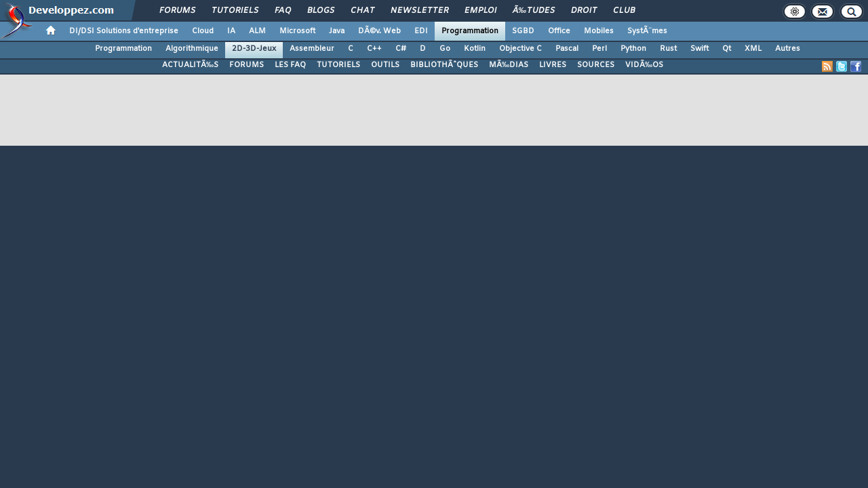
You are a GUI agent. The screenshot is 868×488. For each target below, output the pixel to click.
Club (624, 11)
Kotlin (475, 49)
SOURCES (596, 65)
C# (401, 49)
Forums (177, 11)
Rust (668, 49)
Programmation (470, 31)
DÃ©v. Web (379, 31)
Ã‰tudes (534, 11)
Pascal (567, 49)
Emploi (480, 11)
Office (559, 31)
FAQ (283, 11)
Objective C (520, 49)
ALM (257, 31)
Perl (599, 49)
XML (753, 49)
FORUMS (246, 65)
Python (633, 49)
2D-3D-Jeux (254, 49)
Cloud (203, 31)
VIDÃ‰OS (644, 65)
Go (445, 49)
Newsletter (419, 11)
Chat (362, 11)
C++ (374, 49)
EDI (421, 31)
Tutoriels (235, 11)
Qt (727, 49)
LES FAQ (290, 65)
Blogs (321, 11)
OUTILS (385, 65)
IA (231, 31)
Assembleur (312, 49)
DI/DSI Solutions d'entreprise (124, 31)
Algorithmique (192, 49)
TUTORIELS (338, 65)
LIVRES (553, 65)
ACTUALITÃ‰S (190, 65)
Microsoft (297, 31)
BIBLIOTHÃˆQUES (444, 65)
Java (337, 31)
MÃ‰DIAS (509, 65)
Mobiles (599, 31)
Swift (699, 49)
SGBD (523, 31)
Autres (788, 49)
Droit (584, 11)
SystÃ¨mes (647, 31)
